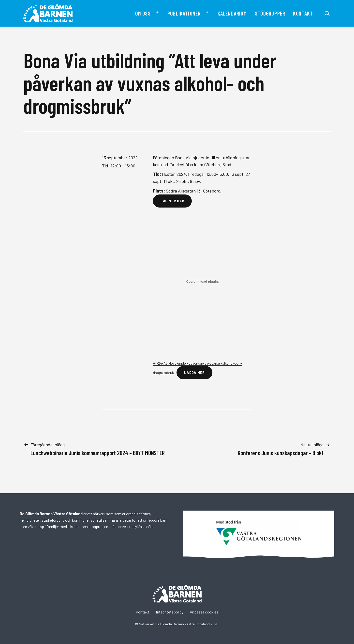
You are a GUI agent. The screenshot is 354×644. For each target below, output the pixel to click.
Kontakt (303, 13)
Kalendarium (232, 13)
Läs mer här (172, 201)
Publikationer (184, 13)
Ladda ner (194, 373)
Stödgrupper (270, 13)
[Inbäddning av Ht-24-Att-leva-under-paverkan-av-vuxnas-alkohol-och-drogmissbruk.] (202, 281)
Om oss (143, 13)
